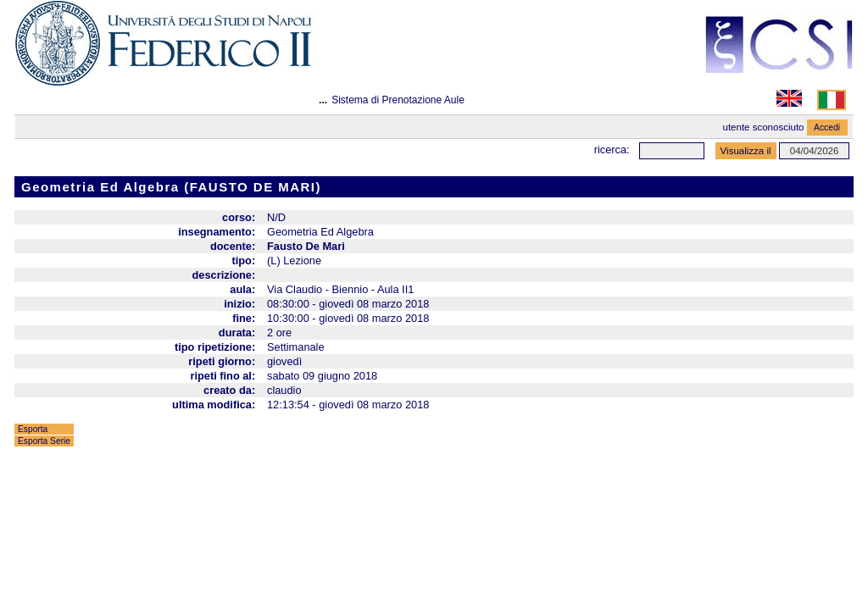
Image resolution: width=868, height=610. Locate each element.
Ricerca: (612, 150)
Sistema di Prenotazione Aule (398, 100)
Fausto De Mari (306, 246)
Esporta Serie (44, 441)
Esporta (33, 429)
